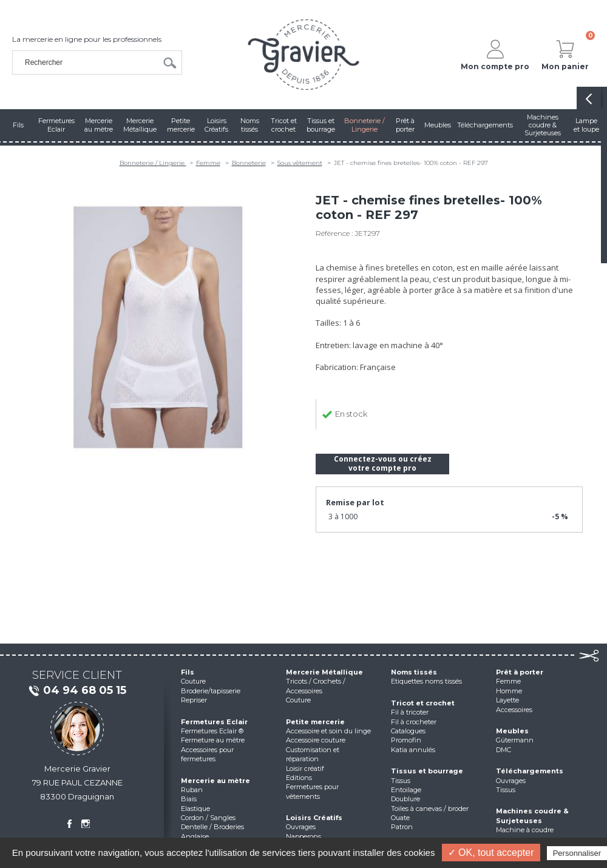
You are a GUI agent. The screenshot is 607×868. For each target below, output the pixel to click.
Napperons (303, 836)
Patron (402, 827)
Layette (507, 700)
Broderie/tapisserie (211, 691)
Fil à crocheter (414, 722)
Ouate (400, 818)
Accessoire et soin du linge (328, 731)
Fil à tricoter (410, 712)
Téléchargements (530, 771)
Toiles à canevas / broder (430, 809)
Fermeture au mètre (213, 740)
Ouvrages (301, 827)
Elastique (195, 809)
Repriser (194, 700)
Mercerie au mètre (215, 781)
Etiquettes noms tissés (426, 681)
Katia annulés (413, 750)
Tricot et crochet (423, 703)
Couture (193, 681)
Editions (299, 778)
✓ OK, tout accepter (491, 853)
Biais (189, 799)
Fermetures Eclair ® (212, 731)
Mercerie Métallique (324, 672)
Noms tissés (414, 672)
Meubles (512, 731)
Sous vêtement (300, 163)
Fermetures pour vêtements (312, 791)
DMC (504, 750)
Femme (208, 163)
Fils (188, 672)
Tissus (401, 781)
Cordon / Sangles (208, 818)
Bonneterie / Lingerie (153, 163)
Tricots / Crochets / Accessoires (316, 686)
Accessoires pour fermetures (207, 754)
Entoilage (406, 790)
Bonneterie (249, 163)
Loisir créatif (305, 769)
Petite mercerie (315, 722)
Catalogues (408, 731)
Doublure (405, 799)
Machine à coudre (525, 830)
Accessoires (514, 710)
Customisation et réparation (313, 754)
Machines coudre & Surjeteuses (532, 816)
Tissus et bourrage (427, 771)
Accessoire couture (316, 740)
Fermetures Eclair (214, 722)
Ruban (192, 790)
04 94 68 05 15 (77, 691)
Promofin (406, 740)
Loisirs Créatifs (314, 818)
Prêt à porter (520, 672)
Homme (509, 691)
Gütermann (515, 740)
